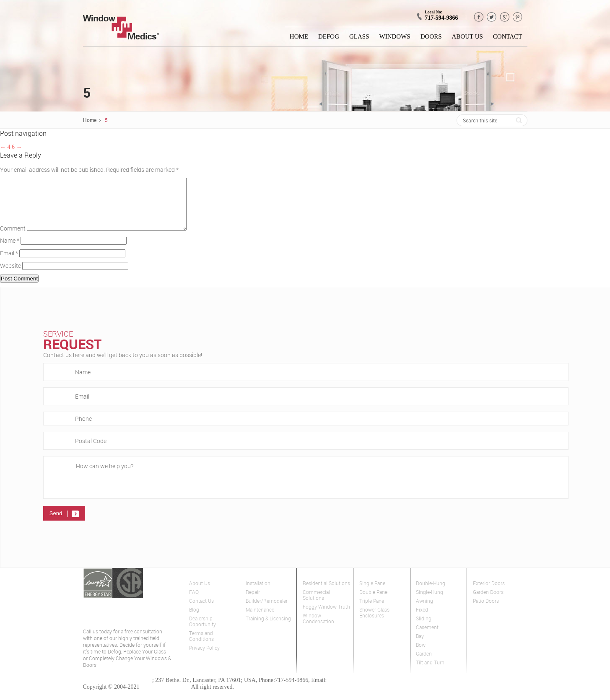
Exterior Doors (489, 593)
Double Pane (373, 602)
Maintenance (260, 620)
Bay (420, 646)
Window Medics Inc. (165, 697)
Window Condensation (318, 629)
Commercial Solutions (316, 605)
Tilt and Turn (430, 673)
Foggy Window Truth (326, 617)
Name (10, 250)
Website (10, 276)
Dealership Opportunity (202, 631)
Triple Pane (372, 611)
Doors (431, 36)
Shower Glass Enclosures (374, 623)
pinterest (518, 17)
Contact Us (201, 611)
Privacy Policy (204, 658)
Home (299, 36)
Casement (427, 637)
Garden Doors (488, 602)
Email (9, 263)
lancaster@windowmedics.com (365, 690)
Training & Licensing (268, 629)
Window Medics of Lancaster (118, 690)
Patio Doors (486, 611)
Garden (424, 664)
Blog (194, 620)
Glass (359, 36)
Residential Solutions (326, 593)
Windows (395, 36)
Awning (424, 611)
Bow (421, 655)
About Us (467, 36)
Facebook (479, 17)
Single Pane (372, 593)
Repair (253, 602)
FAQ (194, 602)
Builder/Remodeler (267, 611)
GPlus (505, 17)
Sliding (424, 629)
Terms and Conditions (201, 646)
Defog (329, 36)
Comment (13, 238)
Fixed (422, 620)
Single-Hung (430, 602)
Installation (258, 593)
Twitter (492, 17)
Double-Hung (431, 593)
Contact (508, 36)
